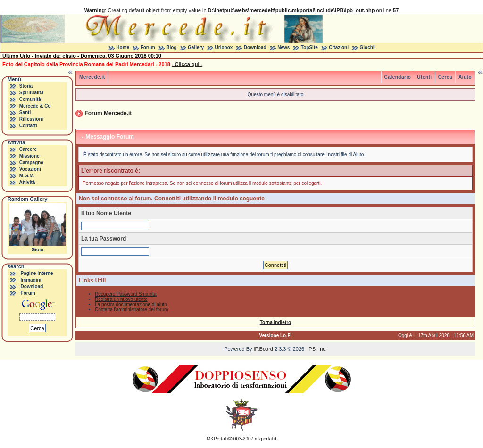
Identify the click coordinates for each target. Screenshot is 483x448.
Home (123, 47)
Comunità (30, 99)
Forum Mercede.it (108, 113)
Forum (148, 47)
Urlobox (224, 47)
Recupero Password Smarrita (126, 294)
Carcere (28, 149)
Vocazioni (30, 169)
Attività (27, 182)
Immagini (31, 280)
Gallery (196, 47)
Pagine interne (37, 273)
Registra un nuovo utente (121, 299)
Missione (29, 156)
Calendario (398, 77)
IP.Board (263, 349)
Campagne (31, 162)
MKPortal (216, 439)
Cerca (445, 77)
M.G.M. (27, 176)
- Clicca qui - (187, 64)
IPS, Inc (316, 349)
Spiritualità (32, 93)
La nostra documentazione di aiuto (131, 304)
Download (255, 47)
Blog (171, 47)
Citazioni (339, 47)
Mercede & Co (35, 106)
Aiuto (465, 77)
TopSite (309, 47)
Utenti (424, 77)
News (283, 47)
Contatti (28, 126)
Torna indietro (275, 322)
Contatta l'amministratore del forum (131, 310)
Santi (25, 112)
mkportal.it (266, 439)
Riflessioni (31, 119)
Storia (26, 86)
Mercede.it (92, 77)
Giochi (367, 47)
